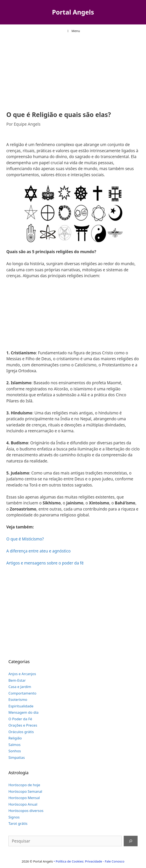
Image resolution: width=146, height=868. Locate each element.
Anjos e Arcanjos (22, 674)
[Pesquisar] (131, 841)
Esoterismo (18, 699)
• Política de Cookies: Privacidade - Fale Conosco (89, 861)
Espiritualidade (21, 706)
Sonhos (15, 751)
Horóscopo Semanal (25, 791)
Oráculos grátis (21, 732)
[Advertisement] (73, 71)
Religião (15, 738)
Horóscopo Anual (23, 804)
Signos (14, 817)
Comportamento (22, 693)
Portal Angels (73, 12)
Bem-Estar (17, 680)
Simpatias (17, 757)
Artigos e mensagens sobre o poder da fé (45, 563)
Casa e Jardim (20, 687)
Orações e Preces (23, 725)
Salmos (15, 745)
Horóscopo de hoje (24, 785)
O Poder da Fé (20, 719)
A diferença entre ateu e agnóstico (38, 551)
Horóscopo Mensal (24, 798)
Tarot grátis (18, 823)
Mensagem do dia (23, 712)
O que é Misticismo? (25, 539)
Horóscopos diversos (26, 811)
